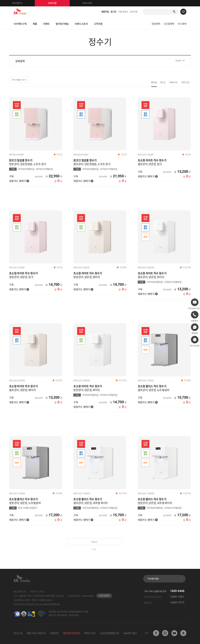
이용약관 (54, 633)
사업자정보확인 (104, 596)
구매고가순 (185, 82)
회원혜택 (156, 24)
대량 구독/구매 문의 (36, 633)
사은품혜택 (169, 24)
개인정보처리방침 (71, 633)
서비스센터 (87, 3)
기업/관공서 (123, 12)
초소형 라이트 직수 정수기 (152, 160)
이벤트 (46, 24)
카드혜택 (182, 24)
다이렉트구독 (20, 24)
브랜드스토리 (81, 24)
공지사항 (134, 12)
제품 (35, 24)
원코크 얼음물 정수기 (21, 160)
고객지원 (98, 24)
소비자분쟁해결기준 (109, 633)
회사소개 (18, 633)
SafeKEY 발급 (130, 633)
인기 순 (154, 82)
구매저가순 (173, 82)
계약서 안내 (90, 633)
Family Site (153, 579)
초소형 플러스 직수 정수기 (152, 386)
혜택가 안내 (28, 181)
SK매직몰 (59, 3)
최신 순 (163, 82)
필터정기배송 (62, 24)
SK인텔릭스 (23, 3)
